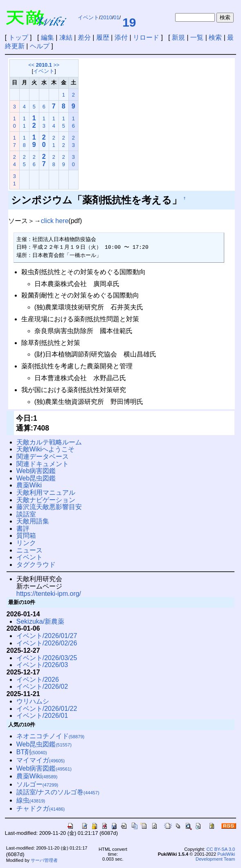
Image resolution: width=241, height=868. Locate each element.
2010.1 (44, 65)
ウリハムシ (33, 701)
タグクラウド (36, 565)
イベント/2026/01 (42, 716)
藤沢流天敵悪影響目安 (49, 507)
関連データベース (43, 457)
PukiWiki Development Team (215, 857)
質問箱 (26, 535)
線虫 (31, 800)
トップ (18, 37)
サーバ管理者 (44, 860)
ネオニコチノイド (51, 736)
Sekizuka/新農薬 (40, 621)
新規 (178, 37)
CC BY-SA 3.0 (221, 849)
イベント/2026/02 (42, 687)
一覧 (197, 37)
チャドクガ (41, 808)
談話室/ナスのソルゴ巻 (58, 792)
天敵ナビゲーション (46, 500)
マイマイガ (41, 760)
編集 (47, 37)
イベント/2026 (38, 680)
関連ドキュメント (43, 464)
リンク (26, 543)
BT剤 (32, 752)
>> (56, 65)
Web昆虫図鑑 (36, 478)
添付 (121, 37)
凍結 (66, 37)
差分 (84, 37)
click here (55, 221)
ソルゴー (37, 784)
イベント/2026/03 (42, 665)
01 (116, 17)
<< (31, 65)
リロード (146, 37)
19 (129, 22)
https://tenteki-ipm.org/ (49, 594)
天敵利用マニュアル (46, 493)
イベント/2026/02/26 (47, 643)
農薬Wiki (29, 485)
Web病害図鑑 (36, 471)
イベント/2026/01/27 (47, 636)
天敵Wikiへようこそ (45, 449)
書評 (23, 529)
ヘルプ (40, 46)
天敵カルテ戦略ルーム (49, 442)
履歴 (103, 37)
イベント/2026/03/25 (47, 658)
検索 (215, 37)
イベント (88, 17)
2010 (106, 17)
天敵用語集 (33, 521)
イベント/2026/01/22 (47, 709)
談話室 (26, 514)
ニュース (29, 550)
